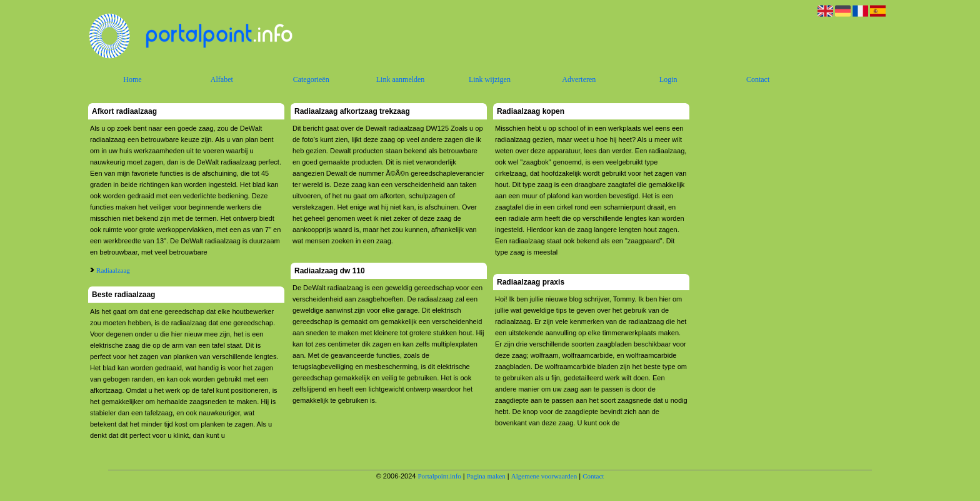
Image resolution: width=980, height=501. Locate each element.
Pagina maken (486, 476)
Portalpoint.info (439, 476)
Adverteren (579, 79)
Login (668, 79)
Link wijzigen (490, 79)
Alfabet (222, 79)
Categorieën (311, 79)
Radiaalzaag (113, 270)
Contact (758, 79)
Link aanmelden (401, 79)
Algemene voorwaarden (544, 476)
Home (132, 79)
